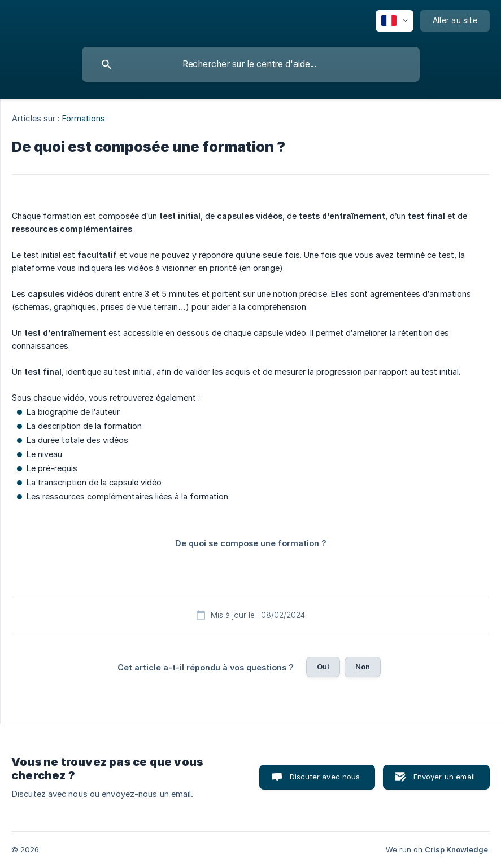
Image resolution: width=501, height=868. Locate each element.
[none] (395, 21)
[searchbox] (251, 64)
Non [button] (363, 667)
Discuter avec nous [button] (325, 777)
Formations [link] (84, 118)
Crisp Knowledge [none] (456, 849)
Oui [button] (323, 667)
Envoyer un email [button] (444, 777)
